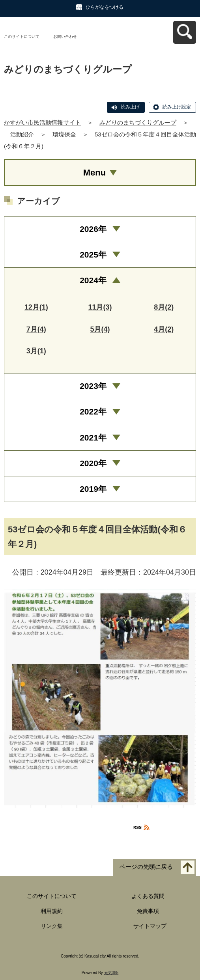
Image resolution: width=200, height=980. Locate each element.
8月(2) (164, 307)
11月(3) (100, 307)
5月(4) (100, 329)
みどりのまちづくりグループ (138, 122)
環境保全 (64, 134)
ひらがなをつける (105, 7)
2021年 (93, 438)
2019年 (93, 489)
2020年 (93, 463)
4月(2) (164, 329)
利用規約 (52, 911)
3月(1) (36, 351)
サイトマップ (150, 926)
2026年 (93, 229)
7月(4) (36, 329)
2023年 (93, 386)
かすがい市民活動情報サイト (42, 122)
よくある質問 (148, 896)
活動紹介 (22, 134)
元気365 (111, 973)
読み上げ (130, 107)
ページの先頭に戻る (146, 867)
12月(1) (36, 307)
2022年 (93, 412)
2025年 (93, 255)
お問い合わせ (65, 36)
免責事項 (148, 911)
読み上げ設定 (177, 107)
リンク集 (52, 926)
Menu (94, 173)
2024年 (93, 280)
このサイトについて (22, 36)
